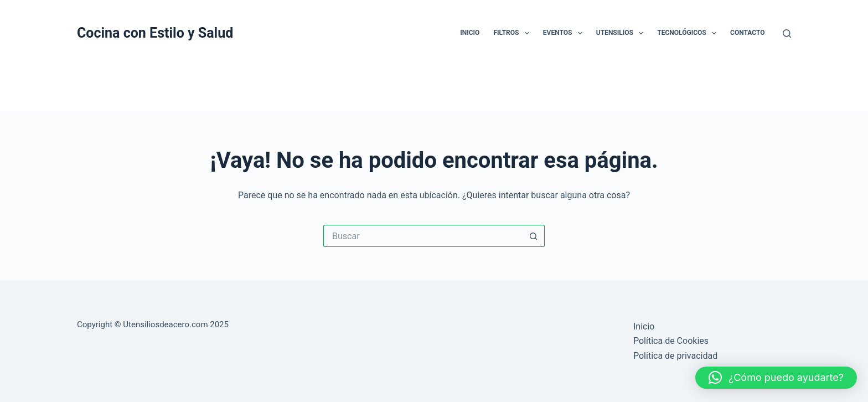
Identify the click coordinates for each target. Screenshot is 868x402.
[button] (776, 378)
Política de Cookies (671, 341)
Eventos (565, 33)
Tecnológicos (689, 33)
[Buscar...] (423, 236)
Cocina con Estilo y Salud (155, 33)
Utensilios (622, 33)
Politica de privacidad (675, 356)
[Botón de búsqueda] (534, 236)
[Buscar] (787, 33)
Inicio (470, 33)
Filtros (513, 33)
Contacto (747, 33)
